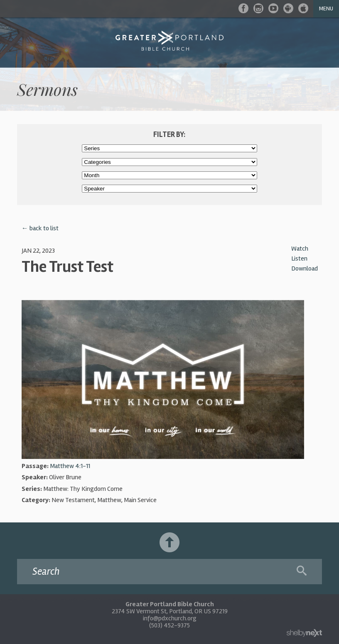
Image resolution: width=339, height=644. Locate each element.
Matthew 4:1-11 (70, 466)
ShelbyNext (304, 633)
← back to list (40, 228)
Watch (300, 249)
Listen (299, 259)
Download (305, 268)
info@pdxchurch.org (170, 618)
